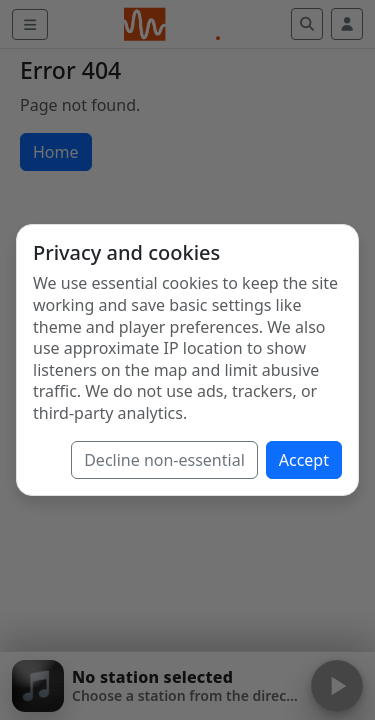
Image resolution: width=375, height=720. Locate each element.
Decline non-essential (164, 460)
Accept (304, 460)
